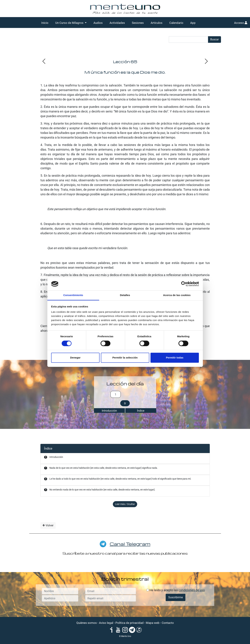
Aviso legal (106, 623)
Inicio (45, 23)
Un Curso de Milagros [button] (70, 23)
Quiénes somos (87, 623)
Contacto (168, 623)
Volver (48, 525)
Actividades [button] (117, 23)
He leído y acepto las (176, 590)
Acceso (241, 23)
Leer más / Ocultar (125, 504)
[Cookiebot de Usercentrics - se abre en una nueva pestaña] (184, 284)
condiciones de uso (192, 590)
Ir (125, 403)
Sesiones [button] (138, 23)
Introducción (109, 411)
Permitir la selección (125, 358)
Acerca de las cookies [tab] (177, 295)
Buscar (214, 39)
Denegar (75, 358)
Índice (141, 411)
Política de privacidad (129, 623)
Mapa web (153, 623)
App (193, 23)
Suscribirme (176, 597)
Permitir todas (175, 358)
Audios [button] (98, 23)
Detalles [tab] (125, 295)
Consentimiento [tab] (73, 295)
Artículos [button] (157, 23)
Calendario (176, 23)
